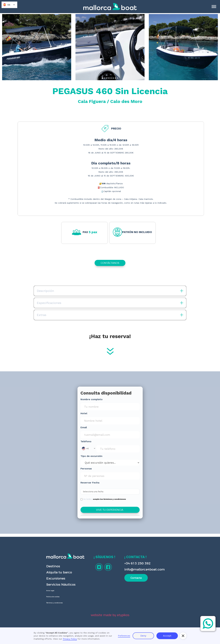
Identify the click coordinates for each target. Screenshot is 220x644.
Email (84, 427)
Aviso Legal (50, 591)
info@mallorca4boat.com (145, 569)
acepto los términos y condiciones (109, 499)
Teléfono (86, 441)
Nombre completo (92, 399)
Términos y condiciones (54, 603)
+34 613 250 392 (137, 563)
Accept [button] (167, 636)
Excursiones (56, 578)
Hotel (84, 413)
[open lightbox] (37, 47)
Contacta (136, 578)
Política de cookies (53, 597)
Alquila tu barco (59, 572)
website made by (110, 615)
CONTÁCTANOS (110, 263)
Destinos (53, 566)
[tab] (102, 78)
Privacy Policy (70, 639)
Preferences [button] (124, 636)
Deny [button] (143, 636)
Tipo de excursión (91, 456)
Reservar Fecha (90, 483)
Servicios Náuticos (61, 584)
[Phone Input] (118, 449)
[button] (88, 448)
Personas (86, 469)
